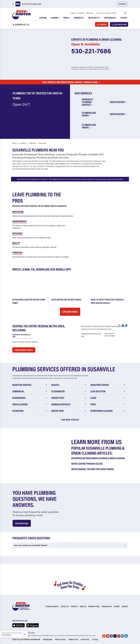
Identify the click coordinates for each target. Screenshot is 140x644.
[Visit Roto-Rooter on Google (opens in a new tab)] (119, 325)
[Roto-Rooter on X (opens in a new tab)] (115, 636)
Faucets (69, 385)
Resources (90, 13)
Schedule (102, 24)
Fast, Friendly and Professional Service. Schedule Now (72, 82)
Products (74, 606)
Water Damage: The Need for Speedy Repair (93, 469)
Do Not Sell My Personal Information (26, 639)
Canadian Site (107, 606)
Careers (73, 13)
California (33, 143)
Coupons (124, 18)
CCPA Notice (85, 639)
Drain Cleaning (30, 404)
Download (122, 4)
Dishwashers (30, 398)
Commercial (79, 18)
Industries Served (108, 385)
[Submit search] (126, 13)
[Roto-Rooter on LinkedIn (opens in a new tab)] (126, 636)
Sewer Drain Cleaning (108, 411)
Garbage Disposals (69, 404)
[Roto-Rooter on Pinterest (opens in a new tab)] (119, 636)
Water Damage (110, 18)
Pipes (108, 404)
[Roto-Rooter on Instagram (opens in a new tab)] (122, 636)
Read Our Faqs (22, 523)
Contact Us (81, 13)
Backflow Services (30, 385)
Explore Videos (70, 312)
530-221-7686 (91, 51)
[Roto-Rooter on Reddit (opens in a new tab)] (104, 636)
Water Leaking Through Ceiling (87, 464)
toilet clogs (50, 164)
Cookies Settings (6, 635)
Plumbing (55, 18)
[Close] (24, 634)
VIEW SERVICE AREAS (24, 350)
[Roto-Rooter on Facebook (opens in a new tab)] (111, 636)
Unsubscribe (48, 639)
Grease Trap (69, 411)
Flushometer (69, 391)
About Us (83, 606)
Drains (66, 18)
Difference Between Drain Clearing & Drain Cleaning (98, 458)
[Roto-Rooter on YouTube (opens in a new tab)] (108, 636)
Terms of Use (73, 639)
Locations (43, 18)
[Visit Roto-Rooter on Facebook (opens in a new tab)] (123, 325)
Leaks (108, 398)
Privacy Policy (60, 639)
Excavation (30, 411)
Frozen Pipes (69, 398)
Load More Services (70, 420)
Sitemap (117, 606)
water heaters (60, 164)
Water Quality (94, 18)
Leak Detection (108, 391)
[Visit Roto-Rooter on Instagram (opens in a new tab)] (126, 325)
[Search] (111, 13)
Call (119, 24)
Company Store (94, 606)
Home (15, 143)
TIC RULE (95, 639)
